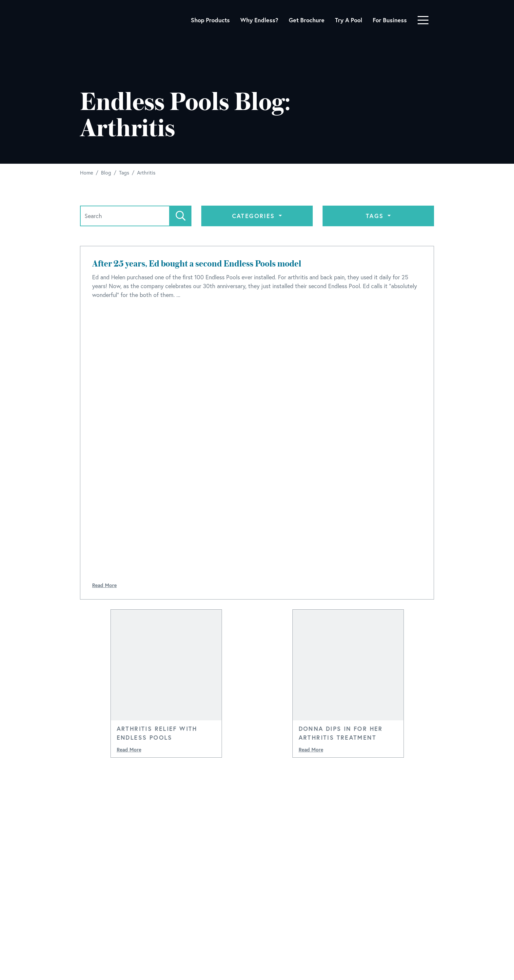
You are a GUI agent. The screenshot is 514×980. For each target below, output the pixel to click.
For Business (390, 20)
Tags (376, 216)
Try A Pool (349, 20)
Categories (255, 216)
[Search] (125, 216)
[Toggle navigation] (423, 20)
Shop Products (210, 20)
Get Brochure (307, 20)
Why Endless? (259, 20)
